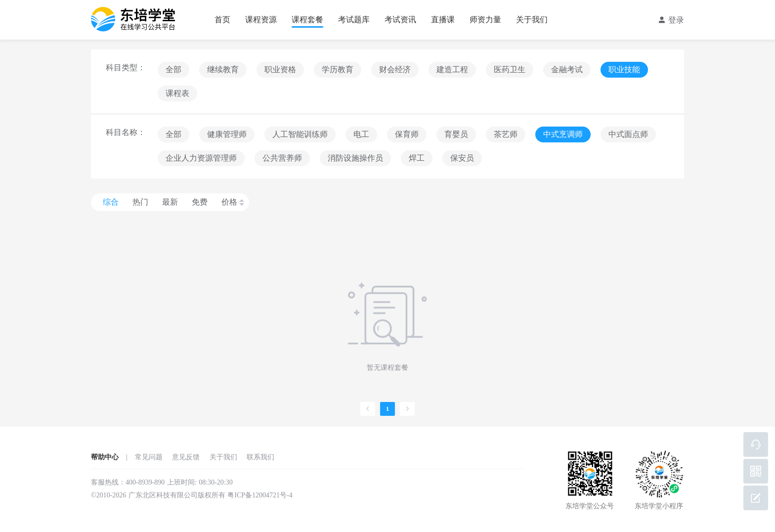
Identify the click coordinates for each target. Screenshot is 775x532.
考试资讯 (400, 20)
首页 (222, 20)
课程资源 (261, 20)
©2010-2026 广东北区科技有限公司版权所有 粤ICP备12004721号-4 (192, 495)
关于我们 (532, 20)
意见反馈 (186, 457)
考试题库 (354, 20)
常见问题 (149, 457)
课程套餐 (307, 20)
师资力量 (485, 20)
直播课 (443, 20)
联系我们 (260, 457)
